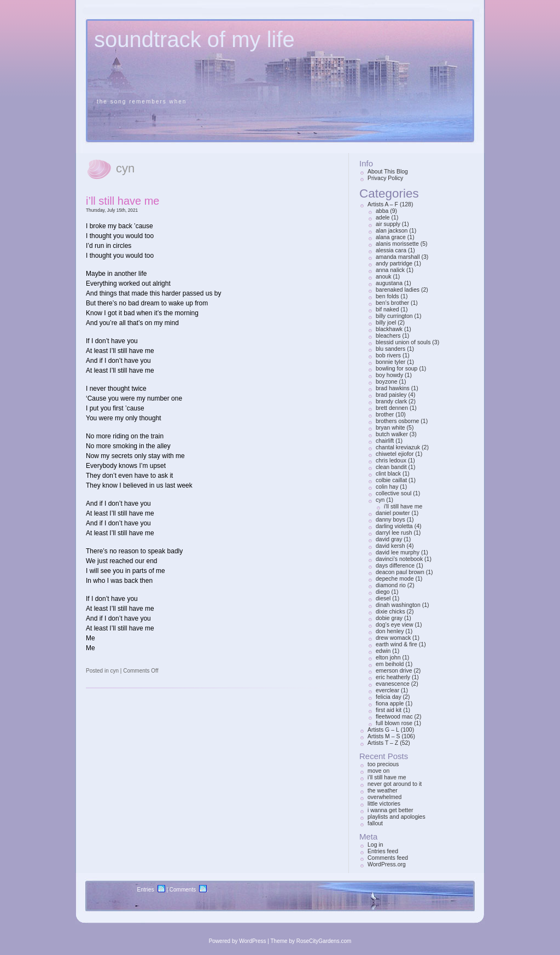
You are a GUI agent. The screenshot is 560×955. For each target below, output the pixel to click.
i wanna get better (390, 810)
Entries (146, 890)
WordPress (252, 941)
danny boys (390, 519)
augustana (389, 283)
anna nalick (390, 270)
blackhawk (389, 329)
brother (385, 414)
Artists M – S (384, 736)
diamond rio (391, 585)
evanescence (393, 684)
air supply (388, 224)
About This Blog (388, 171)
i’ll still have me (122, 201)
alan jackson (392, 230)
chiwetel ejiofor (395, 454)
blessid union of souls (403, 342)
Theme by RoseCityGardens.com (311, 941)
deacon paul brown (400, 572)
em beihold (390, 664)
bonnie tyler (390, 362)
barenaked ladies (398, 290)
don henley (390, 631)
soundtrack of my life (194, 39)
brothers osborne (397, 421)
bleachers (388, 335)
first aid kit (389, 710)
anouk (384, 276)
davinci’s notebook (399, 559)
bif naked (387, 309)
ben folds (387, 296)
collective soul (393, 493)
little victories (384, 803)
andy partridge (394, 263)
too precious (383, 764)
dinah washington (398, 605)
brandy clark (391, 401)
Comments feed (388, 858)
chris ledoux (391, 460)
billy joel (386, 322)
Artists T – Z (383, 743)
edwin (383, 651)
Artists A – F (383, 204)
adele (383, 217)
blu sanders (390, 349)
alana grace (391, 237)
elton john (388, 657)
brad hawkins (393, 388)
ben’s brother (392, 303)
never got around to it (395, 784)
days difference (395, 565)
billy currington (394, 316)
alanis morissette (397, 244)
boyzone (387, 381)
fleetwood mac (394, 716)
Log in (375, 844)
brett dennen (392, 408)
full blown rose (394, 723)
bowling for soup (396, 368)
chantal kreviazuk (398, 447)
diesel (383, 598)
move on (378, 771)
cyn (114, 671)
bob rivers (388, 355)
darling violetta (394, 526)
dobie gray (389, 618)
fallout (375, 823)
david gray (389, 539)
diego (383, 592)
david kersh (390, 546)
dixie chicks (390, 611)
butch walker (392, 434)
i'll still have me (403, 506)
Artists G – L (383, 730)
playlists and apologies (396, 817)
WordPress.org (387, 864)
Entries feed (383, 851)
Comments (183, 890)
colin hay (387, 487)
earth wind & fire (396, 644)
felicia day (389, 697)
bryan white (390, 427)
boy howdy (389, 375)
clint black (388, 473)
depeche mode (395, 578)
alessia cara (391, 250)
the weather (383, 790)
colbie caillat (391, 480)
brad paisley (391, 395)
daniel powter (393, 513)
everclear (387, 690)
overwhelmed (384, 797)
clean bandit (391, 467)
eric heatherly (393, 677)
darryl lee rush (394, 533)
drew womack (393, 638)
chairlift (385, 441)
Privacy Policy (385, 178)
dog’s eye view (395, 624)
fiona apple (390, 703)
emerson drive (394, 670)
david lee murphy (398, 552)
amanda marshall (398, 257)
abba (382, 211)
